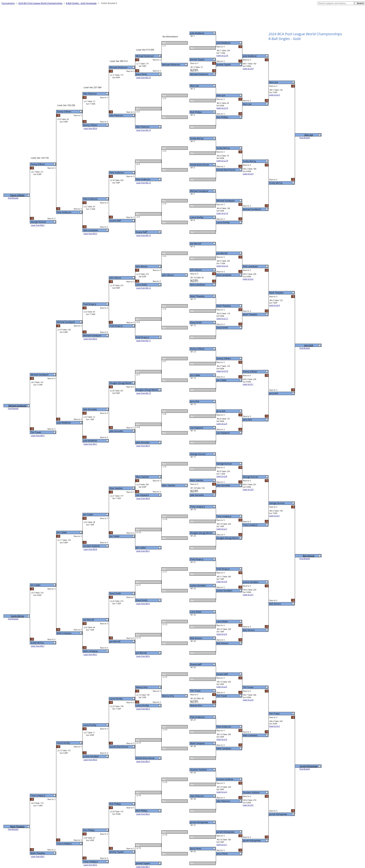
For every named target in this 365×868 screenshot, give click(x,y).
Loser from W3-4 (90, 128)
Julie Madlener (197, 33)
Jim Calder (195, 375)
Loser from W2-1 (143, 867)
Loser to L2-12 (222, 266)
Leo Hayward (197, 428)
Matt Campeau (198, 743)
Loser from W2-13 (143, 235)
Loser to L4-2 (274, 726)
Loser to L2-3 (222, 739)
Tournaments (8, 3)
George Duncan (198, 454)
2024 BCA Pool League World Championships (40, 3)
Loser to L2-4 (222, 687)
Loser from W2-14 (143, 183)
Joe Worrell (196, 244)
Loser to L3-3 (248, 174)
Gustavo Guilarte (199, 770)
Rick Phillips (196, 112)
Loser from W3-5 (90, 865)
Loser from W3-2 (90, 339)
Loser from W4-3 (38, 225)
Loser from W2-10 (143, 393)
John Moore (196, 270)
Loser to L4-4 (274, 305)
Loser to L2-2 (222, 792)
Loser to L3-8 (248, 489)
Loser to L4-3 (274, 95)
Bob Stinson (196, 638)
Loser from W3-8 (90, 549)
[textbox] (336, 3)
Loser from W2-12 (143, 288)
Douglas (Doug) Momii (201, 533)
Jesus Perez (196, 849)
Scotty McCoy (197, 138)
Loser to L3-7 (248, 595)
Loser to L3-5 (248, 805)
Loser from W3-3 (90, 234)
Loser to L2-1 (222, 845)
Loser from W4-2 (38, 856)
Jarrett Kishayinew (199, 822)
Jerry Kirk (195, 401)
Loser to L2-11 (222, 318)
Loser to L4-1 (274, 516)
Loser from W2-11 (143, 341)
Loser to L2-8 (222, 476)
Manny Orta (196, 706)
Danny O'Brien (198, 349)
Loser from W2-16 (143, 78)
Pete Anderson (198, 717)
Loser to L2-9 (222, 424)
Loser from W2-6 (143, 604)
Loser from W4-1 (38, 646)
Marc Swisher (197, 480)
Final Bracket (305, 138)
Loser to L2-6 (222, 581)
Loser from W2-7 (143, 551)
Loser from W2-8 (143, 498)
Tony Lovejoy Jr (198, 507)
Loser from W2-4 (143, 709)
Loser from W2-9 (143, 446)
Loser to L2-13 (222, 213)
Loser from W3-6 (90, 760)
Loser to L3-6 (248, 700)
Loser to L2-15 (222, 108)
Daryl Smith (196, 323)
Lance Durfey (197, 217)
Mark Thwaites (198, 296)
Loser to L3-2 (248, 279)
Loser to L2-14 (222, 161)
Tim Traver (196, 691)
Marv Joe (195, 86)
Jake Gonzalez (197, 495)
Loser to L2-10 (222, 371)
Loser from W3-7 (90, 654)
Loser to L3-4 (248, 69)
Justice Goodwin (198, 586)
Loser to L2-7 (222, 529)
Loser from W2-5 (143, 656)
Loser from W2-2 (143, 814)
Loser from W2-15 (143, 130)
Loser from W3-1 (90, 444)
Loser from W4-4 (38, 436)
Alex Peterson (197, 796)
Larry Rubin (196, 612)
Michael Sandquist (199, 191)
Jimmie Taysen (197, 60)
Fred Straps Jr (197, 559)
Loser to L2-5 (222, 634)
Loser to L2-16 (222, 55)
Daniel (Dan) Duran (200, 165)
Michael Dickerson (199, 74)
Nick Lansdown (198, 285)
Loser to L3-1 (248, 384)
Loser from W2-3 (143, 761)
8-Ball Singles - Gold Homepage (81, 3)
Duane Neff (196, 665)
